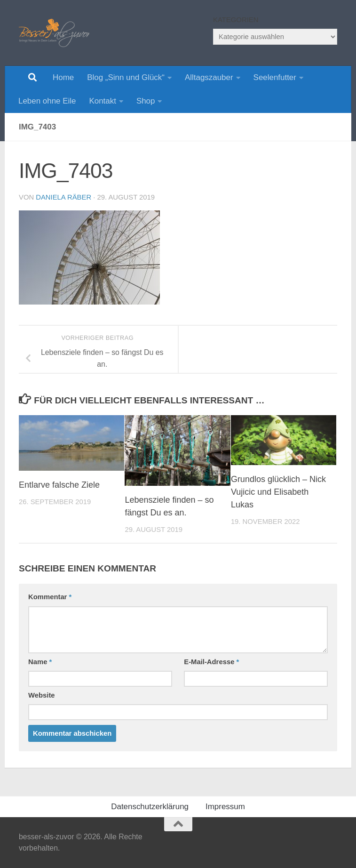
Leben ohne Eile (47, 101)
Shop (146, 101)
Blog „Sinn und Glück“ (126, 77)
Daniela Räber (63, 197)
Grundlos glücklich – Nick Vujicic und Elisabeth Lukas (278, 492)
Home (63, 77)
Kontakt (102, 101)
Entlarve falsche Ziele (59, 485)
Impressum (225, 807)
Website (42, 695)
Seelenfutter (275, 77)
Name (40, 662)
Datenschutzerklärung (150, 807)
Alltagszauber (209, 77)
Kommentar (50, 597)
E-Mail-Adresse (211, 662)
